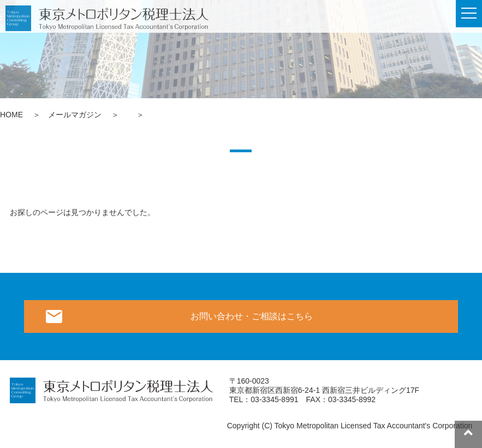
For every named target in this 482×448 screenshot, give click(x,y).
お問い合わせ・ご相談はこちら (252, 316)
